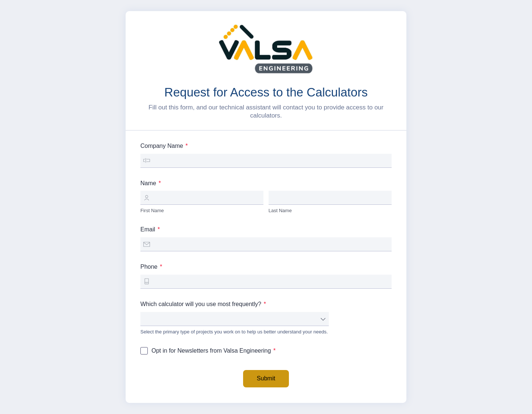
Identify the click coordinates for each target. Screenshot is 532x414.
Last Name (280, 211)
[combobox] (235, 319)
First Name (152, 211)
